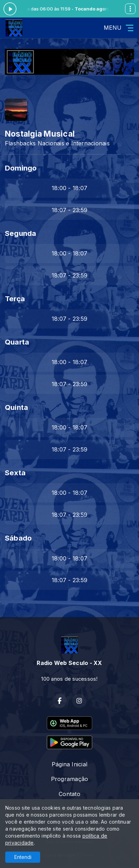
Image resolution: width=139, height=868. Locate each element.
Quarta (17, 342)
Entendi (23, 857)
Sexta (15, 473)
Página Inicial (69, 764)
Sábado (18, 538)
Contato (69, 794)
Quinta (16, 407)
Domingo (21, 168)
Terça (15, 299)
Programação (70, 779)
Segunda (21, 233)
